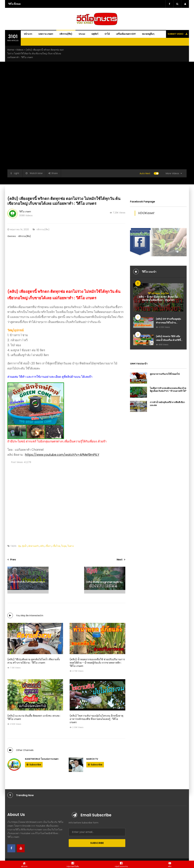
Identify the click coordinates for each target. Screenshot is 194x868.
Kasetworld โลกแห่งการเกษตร (42, 759)
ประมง (82, 34)
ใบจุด (64, 546)
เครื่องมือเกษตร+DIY (126, 34)
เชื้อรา (48, 546)
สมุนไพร (165, 293)
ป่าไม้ (107, 34)
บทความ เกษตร (46, 34)
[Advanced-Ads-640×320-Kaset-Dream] (158, 242)
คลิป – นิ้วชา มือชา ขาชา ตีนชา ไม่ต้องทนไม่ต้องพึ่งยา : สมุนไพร (158, 298)
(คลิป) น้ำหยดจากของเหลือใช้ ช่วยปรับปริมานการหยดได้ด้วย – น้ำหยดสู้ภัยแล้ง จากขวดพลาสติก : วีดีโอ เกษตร (97, 663)
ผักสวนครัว (34, 546)
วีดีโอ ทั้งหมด (14, 4)
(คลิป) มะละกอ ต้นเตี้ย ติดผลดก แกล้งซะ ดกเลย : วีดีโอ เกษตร (34, 717)
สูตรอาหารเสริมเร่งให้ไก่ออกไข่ (165, 374)
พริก (42, 546)
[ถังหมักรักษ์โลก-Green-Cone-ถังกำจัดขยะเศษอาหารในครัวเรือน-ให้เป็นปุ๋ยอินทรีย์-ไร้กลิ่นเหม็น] (36, 411)
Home (11, 50)
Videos (20, 50)
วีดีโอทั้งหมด (154, 293)
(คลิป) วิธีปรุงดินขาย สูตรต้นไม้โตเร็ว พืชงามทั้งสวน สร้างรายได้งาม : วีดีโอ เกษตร (34, 661)
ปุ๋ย (19, 546)
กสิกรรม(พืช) (66, 34)
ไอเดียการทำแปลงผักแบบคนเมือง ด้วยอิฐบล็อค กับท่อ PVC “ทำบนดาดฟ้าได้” (168, 390)
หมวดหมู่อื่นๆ (148, 34)
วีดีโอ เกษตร (25, 212)
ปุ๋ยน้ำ (25, 546)
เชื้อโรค (56, 546)
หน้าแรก (28, 34)
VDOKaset (146, 213)
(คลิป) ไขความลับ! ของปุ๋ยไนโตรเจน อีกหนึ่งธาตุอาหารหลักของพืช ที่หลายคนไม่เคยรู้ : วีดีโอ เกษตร (96, 719)
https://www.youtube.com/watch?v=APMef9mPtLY (62, 455)
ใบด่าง (71, 546)
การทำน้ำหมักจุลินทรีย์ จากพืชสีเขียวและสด (167, 404)
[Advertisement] (66, 266)
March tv (92, 759)
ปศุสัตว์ (95, 34)
